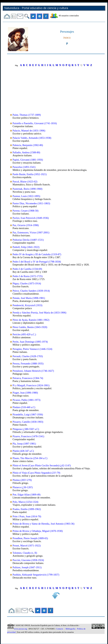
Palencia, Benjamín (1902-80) (28, 145)
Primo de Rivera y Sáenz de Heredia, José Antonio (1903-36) (44, 524)
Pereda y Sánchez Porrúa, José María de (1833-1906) (39, 313)
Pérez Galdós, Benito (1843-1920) (30, 327)
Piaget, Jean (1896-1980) (25, 393)
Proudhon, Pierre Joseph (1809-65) (30, 538)
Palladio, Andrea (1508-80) (26, 152)
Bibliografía (70, 629)
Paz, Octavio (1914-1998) (26, 225)
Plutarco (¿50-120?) (23, 487)
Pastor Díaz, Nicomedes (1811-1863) (31, 203)
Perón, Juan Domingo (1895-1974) (30, 342)
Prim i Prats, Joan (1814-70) (27, 516)
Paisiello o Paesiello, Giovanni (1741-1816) (35, 123)
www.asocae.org (20, 629)
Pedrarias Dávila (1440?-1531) (28, 240)
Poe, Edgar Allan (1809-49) (27, 495)
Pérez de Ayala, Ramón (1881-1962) (31, 320)
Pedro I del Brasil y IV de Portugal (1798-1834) (37, 262)
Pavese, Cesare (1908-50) (26, 211)
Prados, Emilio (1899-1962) (27, 509)
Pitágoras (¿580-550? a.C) (26, 429)
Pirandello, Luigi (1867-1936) (28, 414)
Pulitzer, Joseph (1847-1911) (27, 567)
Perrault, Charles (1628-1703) (28, 356)
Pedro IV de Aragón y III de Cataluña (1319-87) (37, 254)
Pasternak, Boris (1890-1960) (27, 189)
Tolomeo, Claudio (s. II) (25, 553)
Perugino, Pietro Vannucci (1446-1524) (32, 349)
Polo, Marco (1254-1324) (25, 502)
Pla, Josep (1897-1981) (24, 444)
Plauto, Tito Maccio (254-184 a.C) (30, 458)
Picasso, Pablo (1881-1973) (27, 400)
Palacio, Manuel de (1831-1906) (29, 131)
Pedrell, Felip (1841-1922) (26, 247)
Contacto (60, 629)
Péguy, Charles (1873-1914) (27, 283)
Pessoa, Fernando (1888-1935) (28, 364)
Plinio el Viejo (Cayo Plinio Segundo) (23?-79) (36, 473)
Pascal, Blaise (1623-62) (25, 182)
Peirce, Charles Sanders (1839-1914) (31, 291)
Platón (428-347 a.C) (23, 451)
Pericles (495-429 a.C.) (24, 334)
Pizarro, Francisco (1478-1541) (28, 436)
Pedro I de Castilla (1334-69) (27, 269)
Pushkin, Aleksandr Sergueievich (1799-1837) (36, 575)
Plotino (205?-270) (22, 480)
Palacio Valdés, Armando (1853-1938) (32, 138)
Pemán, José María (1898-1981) (29, 298)
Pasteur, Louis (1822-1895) (26, 196)
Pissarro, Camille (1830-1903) (28, 422)
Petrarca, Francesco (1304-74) (28, 378)
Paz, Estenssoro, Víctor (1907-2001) (31, 232)
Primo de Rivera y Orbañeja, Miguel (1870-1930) (38, 531)
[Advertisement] (56, 88)
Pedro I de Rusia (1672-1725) (28, 276)
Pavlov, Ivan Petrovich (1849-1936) (31, 218)
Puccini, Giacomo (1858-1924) (28, 560)
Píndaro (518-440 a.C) (24, 407)
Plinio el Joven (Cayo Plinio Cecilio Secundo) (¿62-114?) (42, 465)
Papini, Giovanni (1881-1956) (28, 160)
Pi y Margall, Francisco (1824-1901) (31, 385)
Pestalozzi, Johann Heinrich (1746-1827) (33, 371)
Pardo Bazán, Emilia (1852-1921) (30, 174)
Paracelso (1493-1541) (24, 167)
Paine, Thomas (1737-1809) (27, 115)
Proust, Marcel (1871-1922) (27, 546)
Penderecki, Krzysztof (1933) (27, 305)
